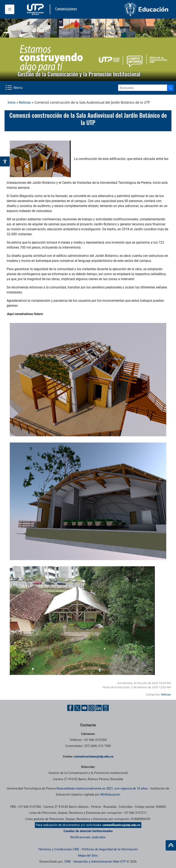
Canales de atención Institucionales (88, 831)
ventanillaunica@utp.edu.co (121, 825)
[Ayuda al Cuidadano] (106, 708)
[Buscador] (170, 88)
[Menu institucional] (10, 9)
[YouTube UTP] (84, 708)
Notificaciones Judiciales (88, 837)
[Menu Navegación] (14, 88)
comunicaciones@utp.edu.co (93, 756)
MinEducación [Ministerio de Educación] (110, 794)
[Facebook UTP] (70, 708)
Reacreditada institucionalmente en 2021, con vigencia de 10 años (102, 788)
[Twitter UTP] (77, 708)
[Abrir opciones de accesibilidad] (5, 161)
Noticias (25, 102)
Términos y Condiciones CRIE (59, 849)
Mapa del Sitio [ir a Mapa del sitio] (88, 856)
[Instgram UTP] (92, 708)
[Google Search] (143, 88)
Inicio (12, 102)
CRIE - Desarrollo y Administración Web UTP (95, 862)
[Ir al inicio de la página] (171, 845)
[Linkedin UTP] (99, 708)
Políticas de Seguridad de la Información (110, 849)
